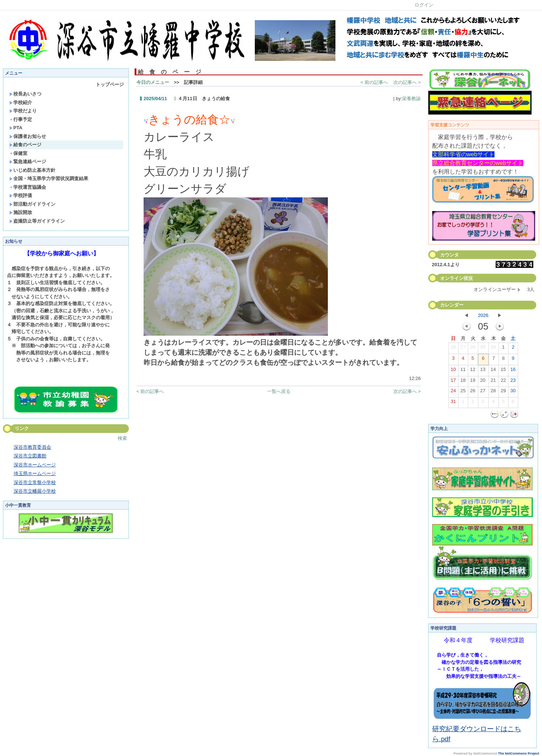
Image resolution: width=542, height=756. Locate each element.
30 (493, 349)
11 (463, 371)
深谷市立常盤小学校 (35, 482)
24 (453, 392)
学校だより (23, 111)
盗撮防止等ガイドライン (37, 221)
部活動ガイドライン (32, 204)
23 (513, 382)
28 (473, 349)
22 (503, 382)
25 (463, 392)
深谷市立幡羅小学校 (35, 491)
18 (463, 382)
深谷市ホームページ (35, 465)
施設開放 (21, 212)
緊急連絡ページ (28, 162)
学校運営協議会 (28, 187)
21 (493, 382)
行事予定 (21, 119)
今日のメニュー (153, 82)
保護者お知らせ (28, 136)
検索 (122, 438)
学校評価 (21, 195)
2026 (483, 315)
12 (473, 371)
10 (453, 371)
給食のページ (25, 145)
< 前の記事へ (374, 82)
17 (453, 382)
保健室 (18, 153)
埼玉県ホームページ (35, 473)
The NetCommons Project (519, 753)
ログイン (424, 5)
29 (483, 348)
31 (453, 403)
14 (493, 371)
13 (483, 371)
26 (453, 349)
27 (463, 349)
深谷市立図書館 (30, 456)
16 (513, 371)
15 (503, 371)
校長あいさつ (25, 94)
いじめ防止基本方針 (32, 170)
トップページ (110, 84)
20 (483, 382)
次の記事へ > (407, 82)
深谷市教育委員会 (32, 447)
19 (473, 382)
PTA (16, 128)
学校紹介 (21, 102)
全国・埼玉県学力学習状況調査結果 (49, 178)
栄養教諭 (411, 99)
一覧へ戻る (279, 391)
